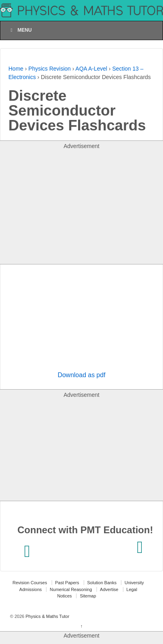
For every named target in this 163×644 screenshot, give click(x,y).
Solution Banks (102, 583)
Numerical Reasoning (71, 589)
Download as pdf (81, 375)
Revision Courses (30, 583)
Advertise (109, 589)
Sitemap (88, 596)
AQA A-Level (91, 69)
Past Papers (67, 583)
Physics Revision (50, 69)
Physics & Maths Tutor (47, 616)
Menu (20, 30)
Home (16, 69)
